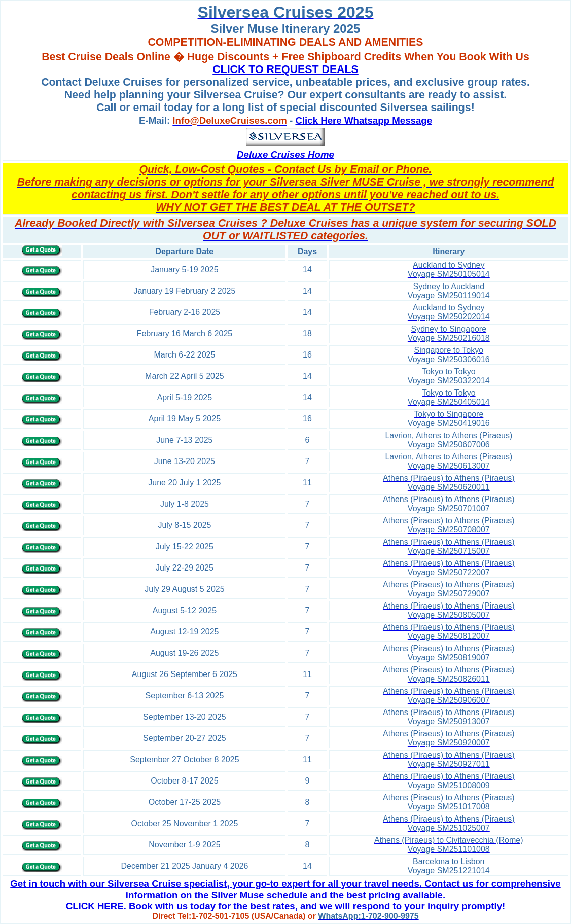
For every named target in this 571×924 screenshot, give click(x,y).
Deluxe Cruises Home (285, 154)
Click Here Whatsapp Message (364, 120)
